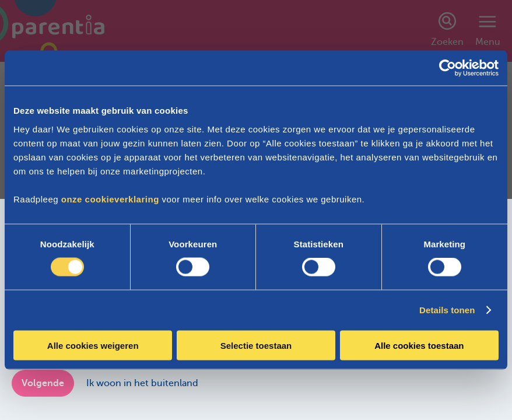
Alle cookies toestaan (419, 345)
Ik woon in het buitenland (142, 383)
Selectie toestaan (256, 345)
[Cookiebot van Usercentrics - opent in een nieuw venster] (448, 68)
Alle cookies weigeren (93, 345)
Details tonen (447, 310)
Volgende (43, 383)
